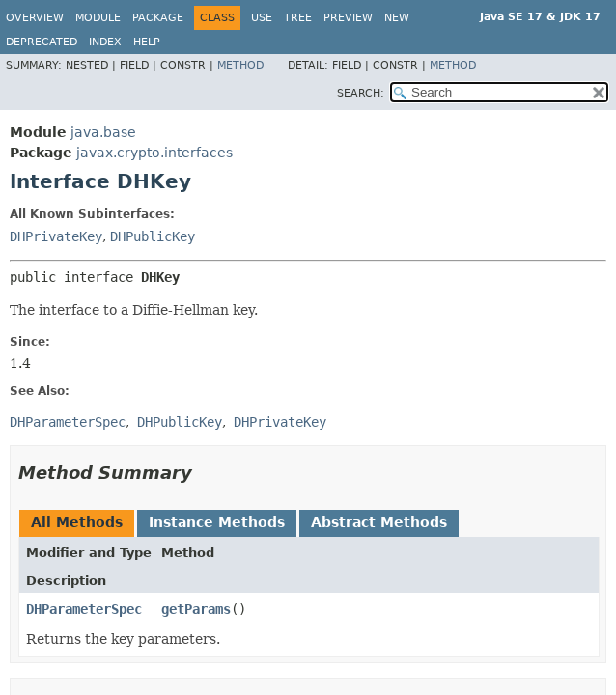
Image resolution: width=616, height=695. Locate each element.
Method (240, 65)
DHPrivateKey (56, 236)
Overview (35, 18)
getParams (196, 609)
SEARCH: (361, 93)
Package (158, 18)
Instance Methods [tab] (217, 522)
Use (262, 18)
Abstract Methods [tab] (379, 522)
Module (98, 18)
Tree (298, 18)
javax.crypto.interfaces (154, 153)
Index (105, 42)
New (397, 18)
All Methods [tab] (77, 522)
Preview (348, 18)
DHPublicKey (153, 236)
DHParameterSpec (84, 609)
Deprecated (42, 42)
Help (147, 42)
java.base (103, 132)
